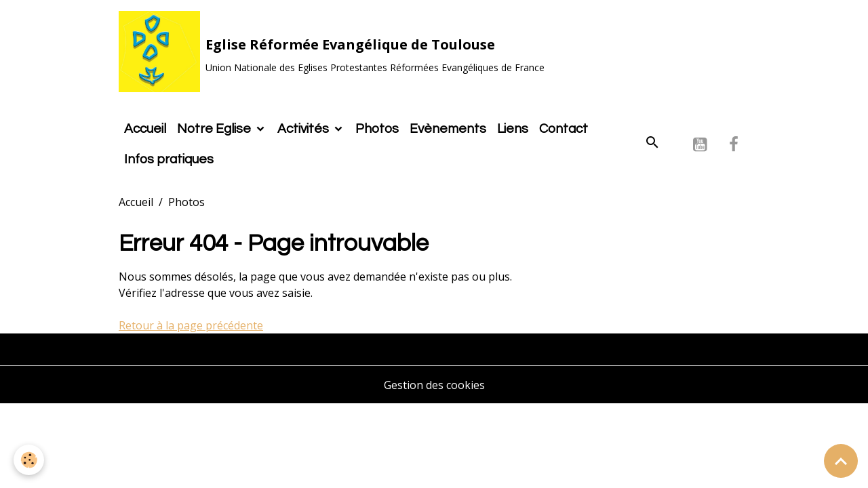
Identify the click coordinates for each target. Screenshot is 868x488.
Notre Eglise (215, 129)
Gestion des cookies (434, 385)
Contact (564, 129)
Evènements (448, 129)
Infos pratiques (169, 159)
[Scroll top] (841, 461)
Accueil (145, 129)
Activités (304, 129)
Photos (377, 129)
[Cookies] (29, 460)
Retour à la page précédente (191, 325)
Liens (513, 129)
